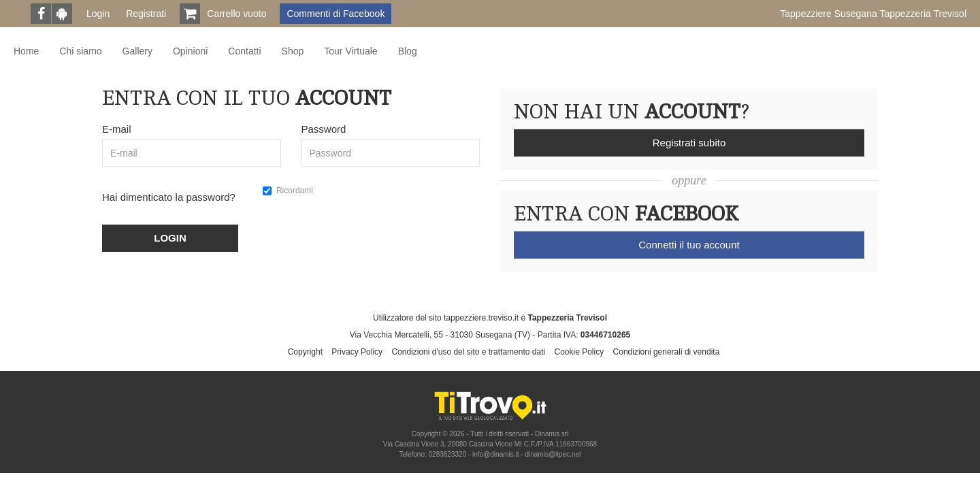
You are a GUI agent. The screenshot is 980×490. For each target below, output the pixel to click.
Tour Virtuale (350, 51)
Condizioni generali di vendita (667, 352)
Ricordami (288, 191)
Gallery (137, 51)
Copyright (305, 352)
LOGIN (170, 238)
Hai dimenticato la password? (169, 197)
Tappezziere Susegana (873, 14)
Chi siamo (80, 51)
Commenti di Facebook (336, 14)
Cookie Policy (579, 352)
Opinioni (190, 51)
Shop (293, 51)
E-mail (117, 129)
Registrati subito (689, 143)
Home (26, 51)
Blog (408, 51)
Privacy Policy (357, 352)
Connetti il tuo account (689, 245)
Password (324, 129)
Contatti (244, 51)
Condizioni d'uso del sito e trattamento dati (468, 352)
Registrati (146, 14)
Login (98, 14)
